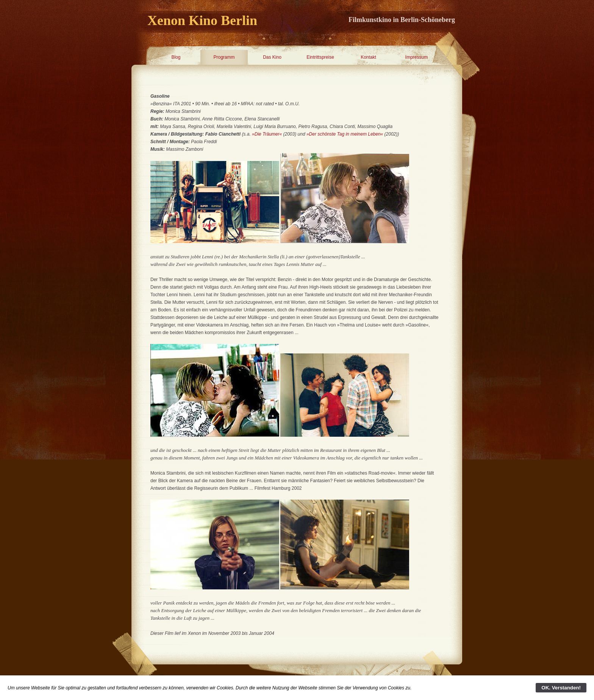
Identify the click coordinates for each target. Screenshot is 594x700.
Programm (224, 57)
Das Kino (272, 57)
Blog (176, 57)
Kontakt (368, 57)
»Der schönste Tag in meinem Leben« (345, 134)
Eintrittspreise (320, 57)
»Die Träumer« (267, 134)
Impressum (417, 57)
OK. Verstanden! (561, 688)
